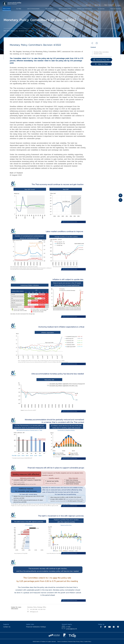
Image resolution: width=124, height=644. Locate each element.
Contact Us (7, 627)
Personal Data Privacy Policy (76, 642)
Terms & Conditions (62, 642)
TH (118, 5)
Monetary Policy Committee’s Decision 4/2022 (101, 53)
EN (120, 5)
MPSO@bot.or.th (34, 612)
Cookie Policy (88, 642)
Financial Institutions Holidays (36, 627)
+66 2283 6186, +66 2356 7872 (38, 609)
